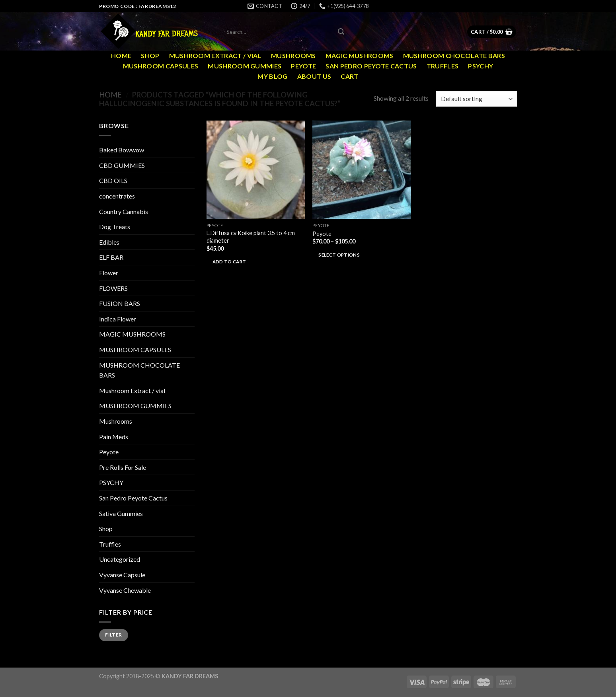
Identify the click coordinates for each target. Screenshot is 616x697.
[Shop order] (477, 99)
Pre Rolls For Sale (123, 467)
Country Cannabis (124, 211)
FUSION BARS (120, 303)
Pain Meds (114, 437)
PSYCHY (481, 66)
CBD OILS (113, 180)
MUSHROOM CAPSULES (161, 66)
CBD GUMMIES (122, 165)
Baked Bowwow (122, 150)
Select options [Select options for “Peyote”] (339, 255)
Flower (109, 273)
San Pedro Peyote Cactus (371, 66)
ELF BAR (111, 257)
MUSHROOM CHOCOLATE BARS (454, 55)
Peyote (303, 66)
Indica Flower (118, 319)
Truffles (443, 66)
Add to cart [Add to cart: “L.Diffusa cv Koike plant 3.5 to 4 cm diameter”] (229, 262)
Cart (349, 76)
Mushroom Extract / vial (215, 55)
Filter (113, 635)
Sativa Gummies (121, 513)
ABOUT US (314, 76)
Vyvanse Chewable (125, 590)
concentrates (117, 196)
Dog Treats (115, 227)
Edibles (109, 242)
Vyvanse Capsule (122, 575)
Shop (150, 55)
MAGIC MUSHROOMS (360, 55)
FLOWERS (113, 288)
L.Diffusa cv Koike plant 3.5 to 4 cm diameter (251, 237)
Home (121, 55)
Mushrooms (293, 55)
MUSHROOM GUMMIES (245, 66)
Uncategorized (120, 559)
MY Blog (272, 76)
